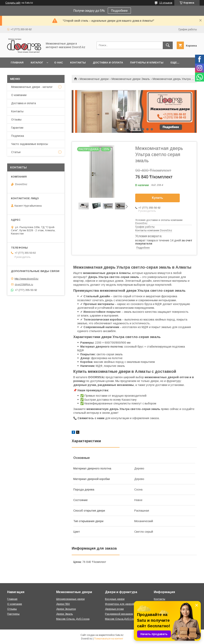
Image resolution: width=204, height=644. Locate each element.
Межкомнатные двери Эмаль (131, 79)
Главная (17, 63)
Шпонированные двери (70, 599)
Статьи (16, 152)
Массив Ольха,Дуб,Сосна (121, 619)
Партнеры (13, 614)
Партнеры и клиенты (147, 63)
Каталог (37, 63)
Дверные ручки (114, 609)
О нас (59, 63)
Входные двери (115, 599)
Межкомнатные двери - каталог (32, 87)
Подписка (18, 136)
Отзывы (16, 119)
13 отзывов (166, 3)
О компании (19, 95)
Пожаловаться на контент (109, 639)
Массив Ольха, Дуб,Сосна (73, 619)
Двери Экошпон (66, 609)
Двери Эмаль (65, 614)
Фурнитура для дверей (120, 604)
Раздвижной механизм (119, 614)
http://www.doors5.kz (26, 279)
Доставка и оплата (108, 63)
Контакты (78, 63)
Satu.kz (119, 635)
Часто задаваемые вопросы (30, 144)
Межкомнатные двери (94, 79)
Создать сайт (13, 3)
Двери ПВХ (63, 604)
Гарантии (17, 128)
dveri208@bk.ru (24, 284)
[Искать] (168, 45)
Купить (158, 198)
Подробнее (119, 11)
